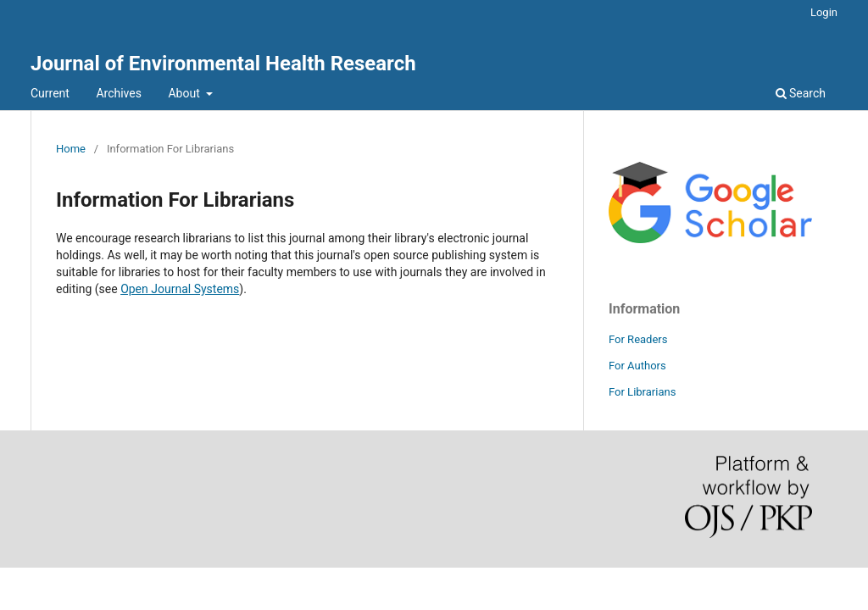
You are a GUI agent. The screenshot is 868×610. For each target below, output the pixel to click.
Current (50, 93)
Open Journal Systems (180, 289)
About (185, 93)
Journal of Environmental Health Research (223, 64)
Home (71, 149)
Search (801, 93)
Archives (119, 93)
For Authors (637, 366)
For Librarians (642, 392)
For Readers (638, 339)
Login (824, 12)
